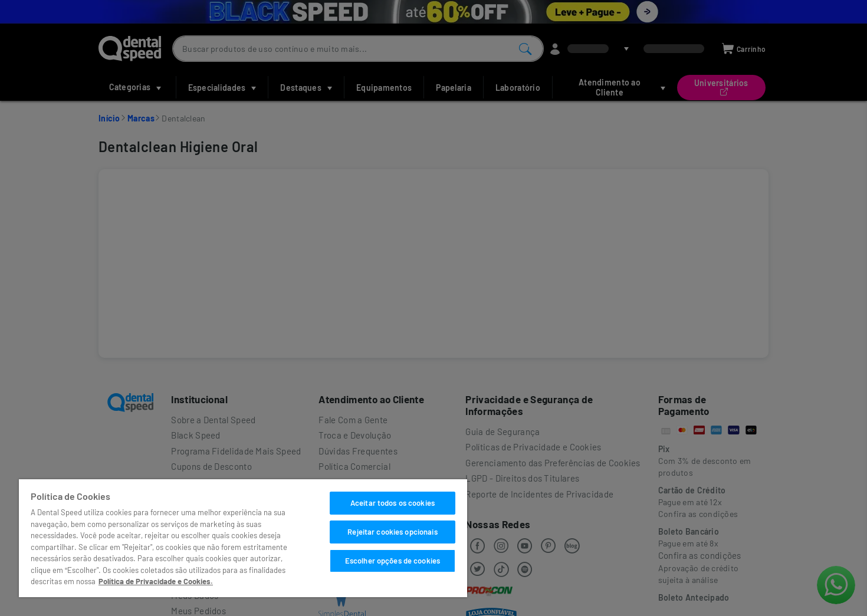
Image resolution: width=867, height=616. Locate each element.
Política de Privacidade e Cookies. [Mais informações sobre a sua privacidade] (156, 581)
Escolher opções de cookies (393, 561)
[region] (243, 538)
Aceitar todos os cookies (393, 503)
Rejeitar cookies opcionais (392, 532)
